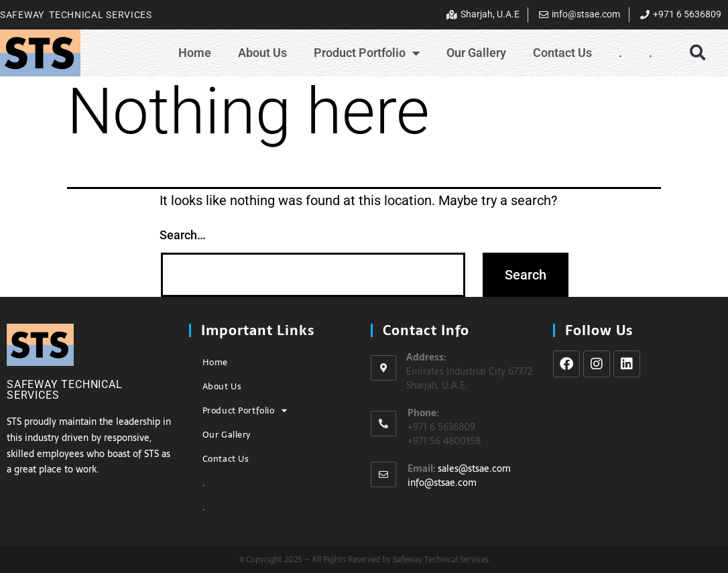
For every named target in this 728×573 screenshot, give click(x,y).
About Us (262, 53)
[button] (697, 53)
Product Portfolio (367, 53)
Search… (183, 235)
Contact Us (562, 53)
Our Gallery (476, 53)
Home (195, 53)
